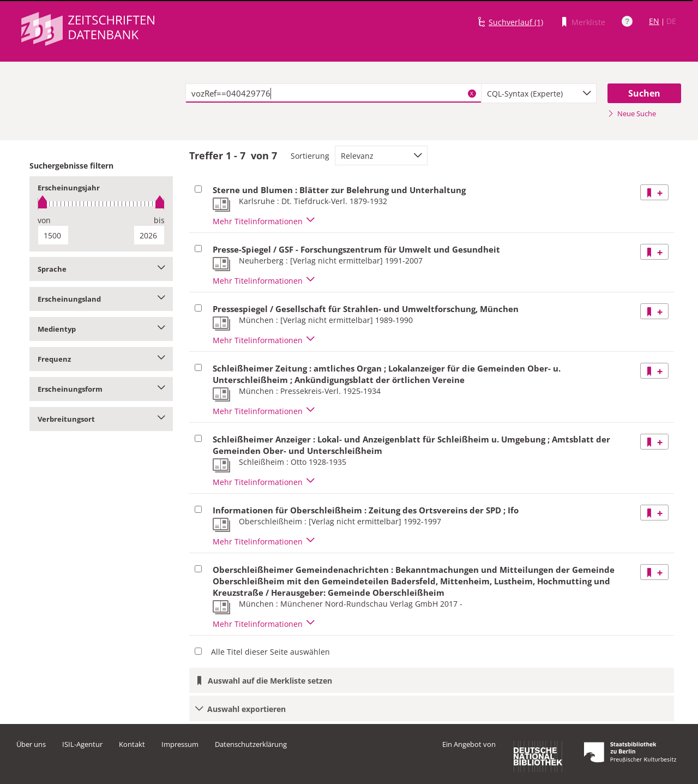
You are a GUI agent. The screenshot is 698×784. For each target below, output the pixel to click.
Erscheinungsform (101, 389)
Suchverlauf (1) (516, 22)
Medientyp (101, 329)
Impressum (180, 744)
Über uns (31, 744)
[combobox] (539, 93)
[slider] (101, 204)
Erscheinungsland (101, 299)
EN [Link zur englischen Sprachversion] (654, 21)
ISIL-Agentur (82, 744)
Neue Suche (632, 113)
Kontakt (132, 744)
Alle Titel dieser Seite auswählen (270, 652)
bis (159, 220)
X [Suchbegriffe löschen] (472, 93)
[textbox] (333, 93)
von (44, 220)
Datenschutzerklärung (251, 744)
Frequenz (101, 359)
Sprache (101, 269)
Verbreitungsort (101, 419)
